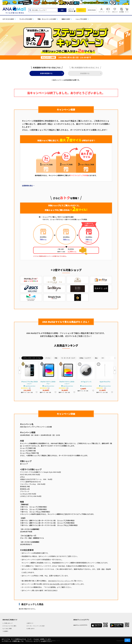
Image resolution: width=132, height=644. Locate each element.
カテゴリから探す (8, 19)
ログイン (81, 10)
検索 (62, 10)
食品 (96, 358)
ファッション (112, 358)
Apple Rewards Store (30, 386)
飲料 (103, 358)
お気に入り (115, 12)
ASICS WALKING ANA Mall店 (30, 474)
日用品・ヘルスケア (85, 358)
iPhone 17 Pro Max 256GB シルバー (29, 383)
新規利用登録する (46, 73)
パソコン (48, 358)
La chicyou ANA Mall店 (28, 494)
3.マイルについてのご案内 (9, 626)
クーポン (108, 12)
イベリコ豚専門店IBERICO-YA (30, 482)
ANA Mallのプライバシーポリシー (60, 581)
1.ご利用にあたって (8, 623)
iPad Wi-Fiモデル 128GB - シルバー (67, 383)
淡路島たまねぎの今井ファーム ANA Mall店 (36, 479)
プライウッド (25, 491)
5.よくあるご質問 (7, 628)
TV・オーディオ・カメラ (68, 358)
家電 (56, 358)
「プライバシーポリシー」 (33, 641)
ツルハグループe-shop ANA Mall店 (33, 484)
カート (127, 12)
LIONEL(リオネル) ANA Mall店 (31, 496)
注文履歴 (121, 12)
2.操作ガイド (30, 623)
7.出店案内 (5, 631)
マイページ (101, 12)
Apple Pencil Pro (105, 382)
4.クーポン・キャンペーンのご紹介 (36, 626)
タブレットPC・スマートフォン (32, 358)
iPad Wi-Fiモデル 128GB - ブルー (48, 383)
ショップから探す (81, 19)
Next (115, 370)
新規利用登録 (92, 10)
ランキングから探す (26, 19)
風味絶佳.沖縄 (25, 486)
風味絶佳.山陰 (25, 489)
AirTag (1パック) (86, 382)
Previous (20, 370)
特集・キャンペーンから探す (47, 19)
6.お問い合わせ (31, 628)
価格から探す (66, 19)
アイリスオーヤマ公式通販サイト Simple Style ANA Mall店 (40, 472)
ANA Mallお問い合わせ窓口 (59, 584)
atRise (22, 477)
